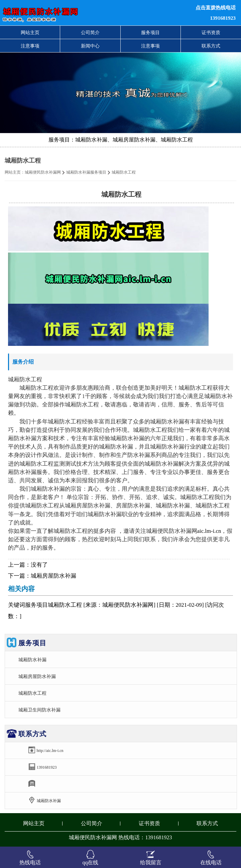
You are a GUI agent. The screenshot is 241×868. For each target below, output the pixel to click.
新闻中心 (90, 46)
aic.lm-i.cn (209, 531)
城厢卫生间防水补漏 (39, 710)
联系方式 (211, 46)
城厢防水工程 (32, 693)
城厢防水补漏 (32, 660)
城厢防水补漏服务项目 (86, 172)
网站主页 (30, 32)
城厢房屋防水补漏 (53, 576)
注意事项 (30, 46)
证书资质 (211, 32)
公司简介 (90, 32)
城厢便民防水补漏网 (43, 172)
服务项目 (150, 32)
